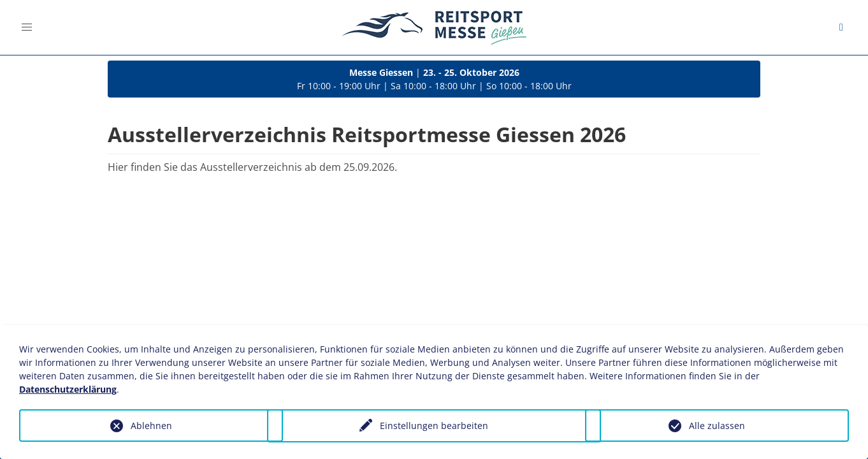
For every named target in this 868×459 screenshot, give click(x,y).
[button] (27, 27)
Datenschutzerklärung (68, 389)
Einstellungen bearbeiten (434, 426)
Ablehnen (151, 426)
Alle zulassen (717, 426)
